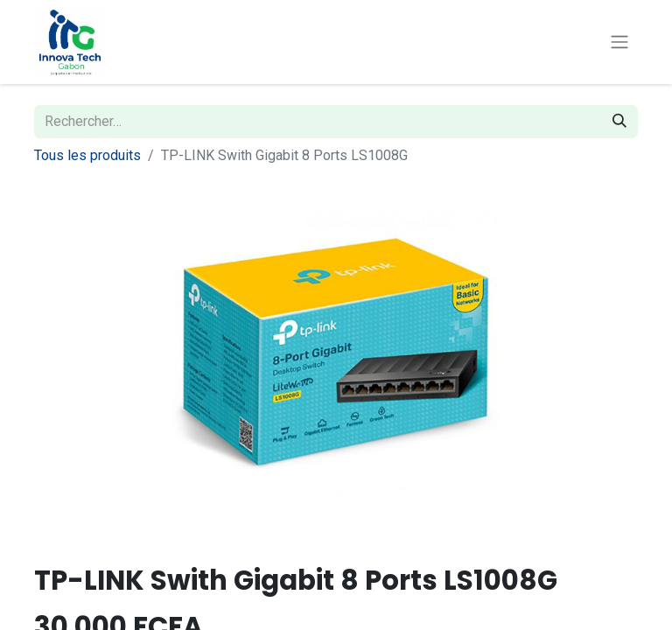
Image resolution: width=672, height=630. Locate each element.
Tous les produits (87, 155)
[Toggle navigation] (619, 42)
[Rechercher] (619, 122)
